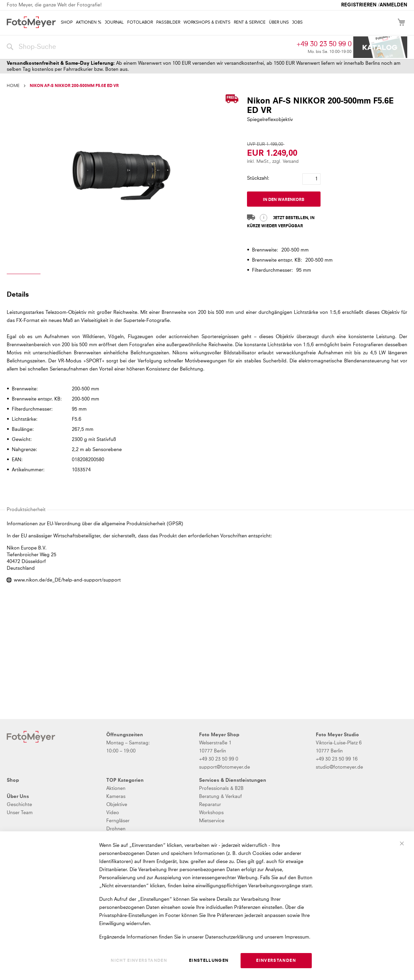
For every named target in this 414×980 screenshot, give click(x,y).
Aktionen (116, 789)
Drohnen (116, 829)
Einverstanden (276, 961)
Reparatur (210, 805)
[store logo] (31, 22)
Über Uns (18, 797)
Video (113, 813)
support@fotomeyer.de (225, 767)
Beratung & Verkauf (220, 797)
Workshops (211, 813)
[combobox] (150, 47)
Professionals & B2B (221, 789)
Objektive (117, 805)
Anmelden (393, 5)
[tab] (206, 294)
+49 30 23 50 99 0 (324, 44)
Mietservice (212, 821)
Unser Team (20, 813)
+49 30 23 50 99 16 (337, 759)
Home (13, 86)
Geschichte (19, 805)
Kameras (116, 797)
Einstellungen (209, 961)
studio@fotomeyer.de (339, 767)
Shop (13, 780)
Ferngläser (118, 821)
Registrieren (359, 5)
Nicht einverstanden (139, 961)
